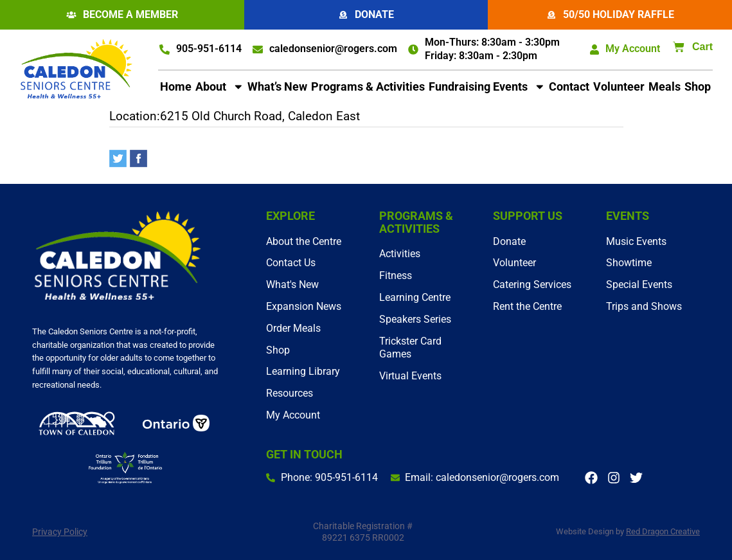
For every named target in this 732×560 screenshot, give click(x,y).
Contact (569, 87)
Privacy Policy (60, 532)
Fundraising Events (487, 87)
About (220, 87)
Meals (665, 87)
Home (176, 87)
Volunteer (619, 87)
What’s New (277, 87)
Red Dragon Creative (663, 531)
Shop (698, 87)
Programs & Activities (368, 87)
